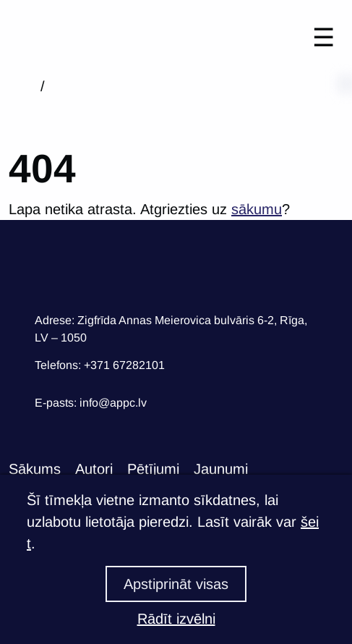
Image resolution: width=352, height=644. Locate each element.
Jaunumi (221, 469)
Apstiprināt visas (176, 584)
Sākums (35, 469)
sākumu (257, 209)
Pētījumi (153, 469)
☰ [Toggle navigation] (323, 37)
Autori (94, 469)
